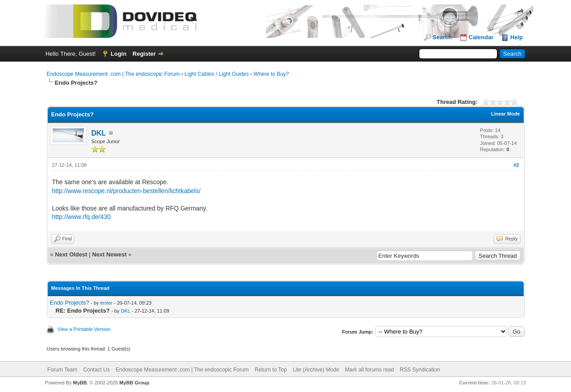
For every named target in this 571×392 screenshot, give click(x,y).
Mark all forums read (370, 370)
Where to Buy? (271, 74)
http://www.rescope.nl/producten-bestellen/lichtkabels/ (126, 191)
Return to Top (271, 370)
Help (517, 37)
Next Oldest (71, 254)
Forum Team (62, 370)
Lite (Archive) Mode (316, 370)
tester (107, 303)
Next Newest (109, 254)
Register (144, 54)
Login (118, 54)
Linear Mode (506, 114)
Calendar (481, 37)
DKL (99, 133)
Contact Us (97, 370)
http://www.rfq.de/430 (82, 217)
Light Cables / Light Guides (217, 74)
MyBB (80, 383)
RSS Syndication (420, 370)
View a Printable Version (84, 329)
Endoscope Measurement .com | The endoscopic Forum (113, 74)
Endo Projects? (70, 303)
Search (442, 37)
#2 (516, 165)
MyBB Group (134, 383)
